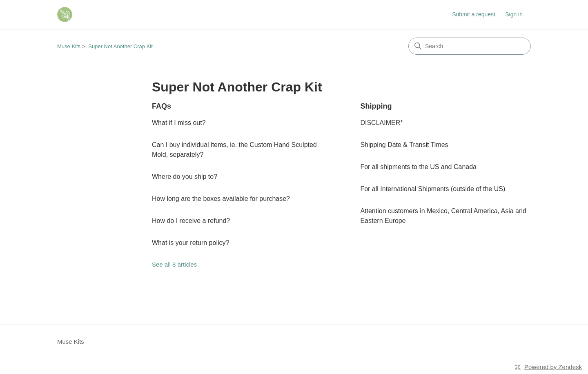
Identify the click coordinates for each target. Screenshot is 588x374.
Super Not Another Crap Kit (120, 46)
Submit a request (474, 14)
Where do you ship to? (185, 177)
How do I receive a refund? (191, 221)
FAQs (161, 106)
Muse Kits (69, 46)
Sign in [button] (514, 14)
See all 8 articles (174, 264)
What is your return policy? (190, 243)
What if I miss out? (179, 123)
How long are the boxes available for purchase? (221, 199)
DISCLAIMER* (381, 123)
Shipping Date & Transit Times (404, 145)
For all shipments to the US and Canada (418, 167)
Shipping (376, 106)
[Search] (470, 46)
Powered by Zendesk (553, 367)
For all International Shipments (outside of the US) (433, 189)
